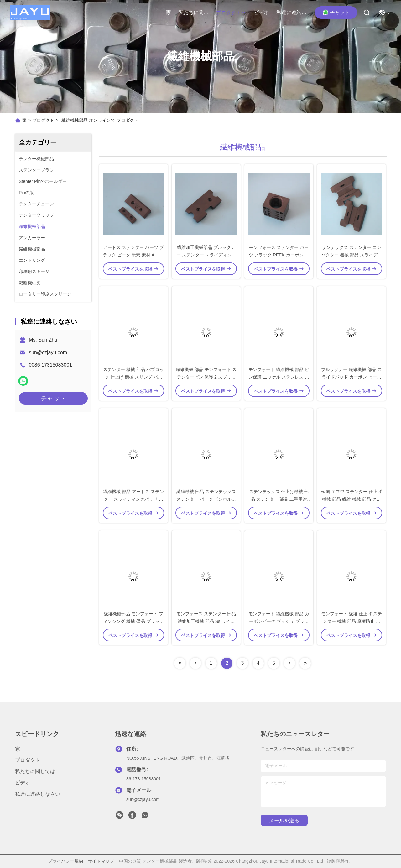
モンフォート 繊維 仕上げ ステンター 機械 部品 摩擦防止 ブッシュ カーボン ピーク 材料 (352, 621)
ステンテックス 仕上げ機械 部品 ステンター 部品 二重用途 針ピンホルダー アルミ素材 (279, 499)
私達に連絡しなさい (291, 12)
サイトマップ (101, 861)
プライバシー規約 (65, 861)
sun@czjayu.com (48, 352)
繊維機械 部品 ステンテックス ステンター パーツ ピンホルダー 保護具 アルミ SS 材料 (206, 499)
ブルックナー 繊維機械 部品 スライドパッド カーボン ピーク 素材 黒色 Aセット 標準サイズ (352, 377)
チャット (336, 12)
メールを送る (284, 821)
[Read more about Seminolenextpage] (180, 663)
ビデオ (261, 12)
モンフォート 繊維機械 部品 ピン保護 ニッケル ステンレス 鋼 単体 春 (279, 377)
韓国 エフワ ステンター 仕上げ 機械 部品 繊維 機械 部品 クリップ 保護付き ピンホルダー (352, 499)
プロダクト (231, 13)
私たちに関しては (194, 12)
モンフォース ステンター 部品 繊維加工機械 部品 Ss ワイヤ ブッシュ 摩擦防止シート (206, 621)
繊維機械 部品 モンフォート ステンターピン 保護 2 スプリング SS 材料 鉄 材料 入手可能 (206, 377)
